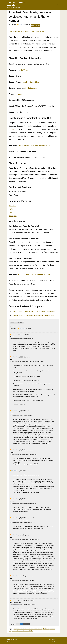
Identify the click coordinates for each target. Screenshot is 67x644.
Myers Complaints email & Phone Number (34, 145)
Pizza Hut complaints (26, 631)
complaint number (29, 629)
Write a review (36, 25)
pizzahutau (19, 94)
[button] (58, 5)
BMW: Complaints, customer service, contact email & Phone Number (33, 315)
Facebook (13, 206)
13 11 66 (24, 70)
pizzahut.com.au (31, 88)
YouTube (12, 212)
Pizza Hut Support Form (31, 82)
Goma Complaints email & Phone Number (34, 274)
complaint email (18, 629)
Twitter (11, 209)
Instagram (13, 216)
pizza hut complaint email (42, 629)
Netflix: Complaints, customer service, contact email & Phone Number (34, 311)
